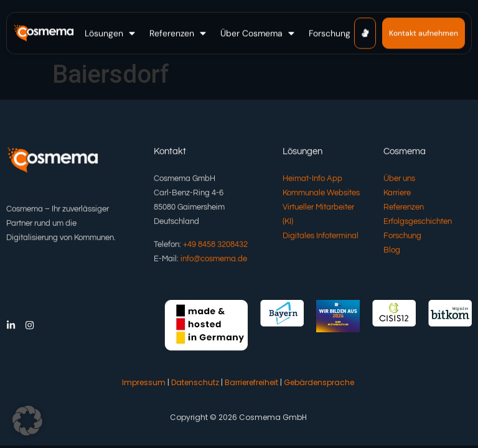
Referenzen (404, 208)
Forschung (402, 237)
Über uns (399, 180)
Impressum (144, 382)
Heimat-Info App (312, 180)
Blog (392, 251)
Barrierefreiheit (251, 382)
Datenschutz (195, 382)
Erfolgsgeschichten (418, 223)
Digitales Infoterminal (321, 237)
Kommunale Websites (321, 194)
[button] (111, 32)
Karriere (397, 194)
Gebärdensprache (319, 382)
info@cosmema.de (214, 261)
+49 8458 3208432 (215, 246)
